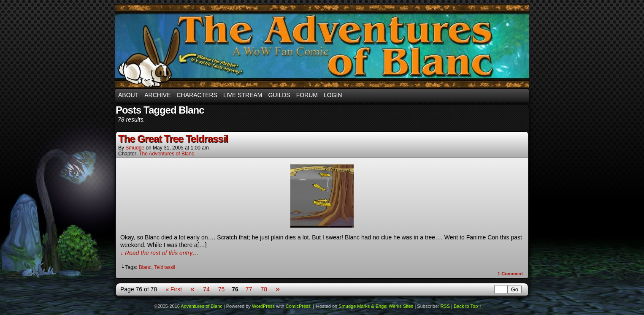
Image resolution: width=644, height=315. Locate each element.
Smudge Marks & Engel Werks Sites (376, 306)
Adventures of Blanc (322, 46)
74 (206, 289)
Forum (307, 95)
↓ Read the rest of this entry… (159, 253)
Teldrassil (165, 267)
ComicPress (298, 306)
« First (174, 289)
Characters (197, 95)
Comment (510, 274)
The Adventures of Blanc (166, 154)
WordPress (263, 306)
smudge (135, 148)
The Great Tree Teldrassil (173, 139)
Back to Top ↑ (468, 306)
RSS (445, 306)
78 (264, 289)
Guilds (279, 95)
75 (222, 289)
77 (249, 289)
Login (333, 95)
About (128, 95)
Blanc (145, 267)
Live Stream (243, 95)
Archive (157, 95)
